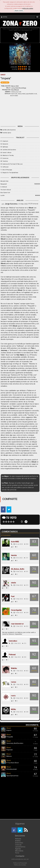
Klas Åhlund (15, 90)
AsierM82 (15, 542)
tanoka (14, 555)
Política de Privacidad (20, 863)
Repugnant (4, 184)
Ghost (31, 208)
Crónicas (18, 845)
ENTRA (4, 17)
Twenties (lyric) (7, 133)
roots (13, 696)
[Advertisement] (20, 110)
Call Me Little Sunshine (9, 130)
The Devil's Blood (6, 190)
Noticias (18, 839)
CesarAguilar (16, 610)
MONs (13, 709)
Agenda (18, 849)
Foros (17, 853)
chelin (13, 583)
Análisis (18, 841)
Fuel (13, 596)
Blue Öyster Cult (5, 193)
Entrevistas (19, 843)
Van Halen (20, 355)
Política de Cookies (20, 865)
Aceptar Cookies (19, 11)
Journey (4, 350)
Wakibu (14, 668)
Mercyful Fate (4, 181)
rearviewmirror (17, 624)
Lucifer (3, 195)
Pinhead (12, 655)
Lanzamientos (20, 847)
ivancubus (13, 641)
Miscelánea (19, 851)
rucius (14, 682)
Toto (33, 348)
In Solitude (4, 187)
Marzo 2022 (15, 86)
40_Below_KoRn (18, 569)
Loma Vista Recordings (19, 88)
